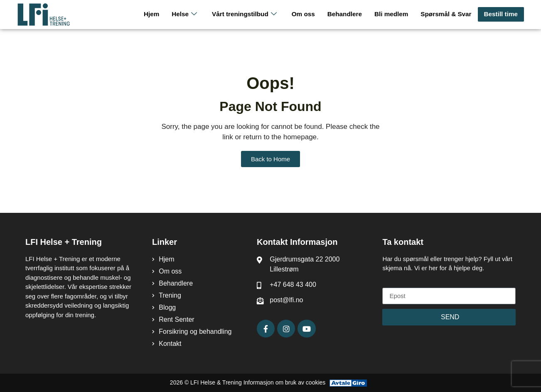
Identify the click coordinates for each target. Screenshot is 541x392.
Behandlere (347, 14)
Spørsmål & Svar (447, 14)
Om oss (306, 14)
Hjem (156, 14)
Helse (189, 14)
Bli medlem (393, 14)
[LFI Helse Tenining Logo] (55, 15)
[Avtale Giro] (348, 383)
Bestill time (501, 14)
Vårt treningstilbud (248, 14)
